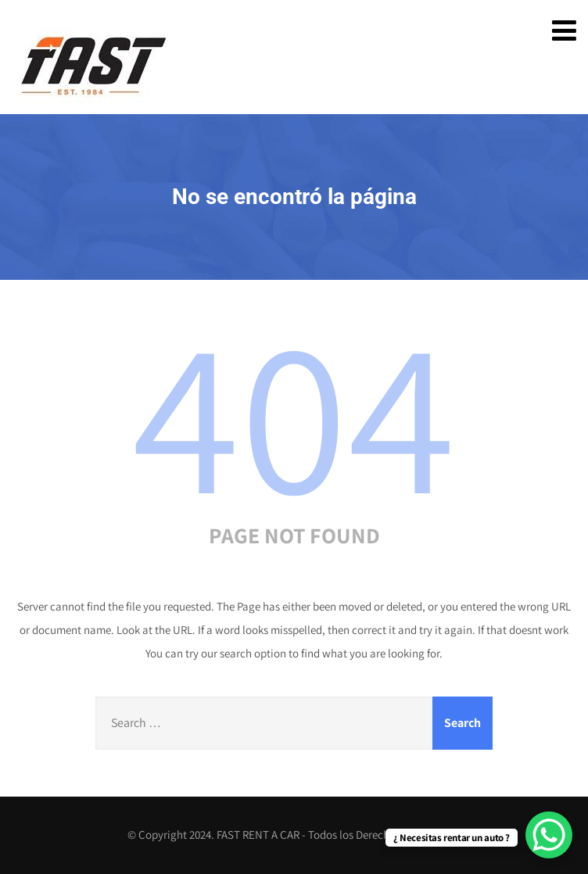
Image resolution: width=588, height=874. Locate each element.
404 (294, 413)
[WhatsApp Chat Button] (549, 835)
